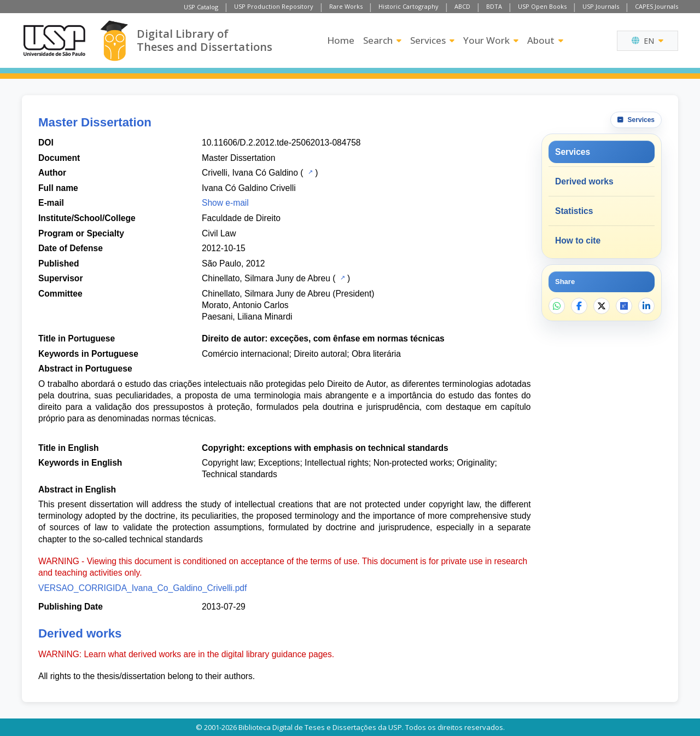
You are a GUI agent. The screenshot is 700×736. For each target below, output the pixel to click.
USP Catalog (201, 7)
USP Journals (601, 6)
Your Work (491, 40)
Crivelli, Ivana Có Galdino (250, 173)
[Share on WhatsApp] (557, 306)
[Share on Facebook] (579, 306)
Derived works (584, 181)
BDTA (494, 6)
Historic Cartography (409, 6)
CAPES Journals (657, 6)
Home (341, 40)
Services (432, 40)
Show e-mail (225, 203)
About (545, 40)
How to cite (578, 240)
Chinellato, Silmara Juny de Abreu (266, 278)
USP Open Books (542, 6)
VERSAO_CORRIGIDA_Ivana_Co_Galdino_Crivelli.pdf (142, 588)
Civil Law (219, 233)
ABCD (462, 6)
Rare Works (346, 6)
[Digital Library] (114, 41)
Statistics (574, 211)
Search (382, 40)
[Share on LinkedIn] (646, 306)
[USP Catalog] (309, 172)
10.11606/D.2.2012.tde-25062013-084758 (281, 143)
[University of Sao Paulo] (54, 40)
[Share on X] (602, 306)
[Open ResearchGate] (624, 306)
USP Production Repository (274, 6)
